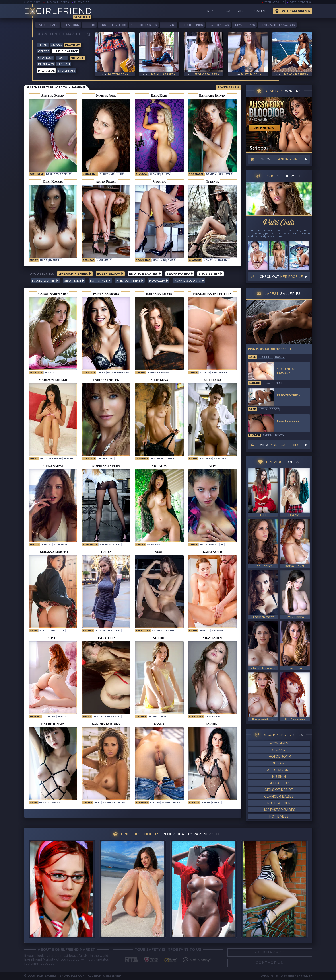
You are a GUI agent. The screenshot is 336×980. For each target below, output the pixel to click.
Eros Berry (211, 274)
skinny (153, 717)
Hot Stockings (192, 25)
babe (252, 357)
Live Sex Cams (48, 25)
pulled (155, 803)
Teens (43, 45)
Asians (56, 45)
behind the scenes (59, 175)
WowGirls (279, 743)
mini (163, 261)
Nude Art (169, 25)
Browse (281, 159)
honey (208, 261)
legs (163, 717)
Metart (77, 58)
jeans (176, 803)
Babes (193, 459)
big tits (194, 803)
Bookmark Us (228, 88)
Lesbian (64, 64)
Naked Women (45, 281)
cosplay (49, 717)
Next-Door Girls (144, 25)
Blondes (142, 803)
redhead (89, 261)
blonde (154, 175)
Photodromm (279, 757)
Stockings (67, 71)
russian (88, 631)
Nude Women (279, 803)
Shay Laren (213, 717)
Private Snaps (244, 25)
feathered (158, 459)
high (155, 261)
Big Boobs (143, 631)
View (280, 445)
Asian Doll (155, 545)
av (222, 545)
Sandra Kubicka (114, 803)
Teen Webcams (274, 2)
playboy (141, 175)
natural (55, 261)
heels (263, 409)
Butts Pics (100, 281)
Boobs (62, 58)
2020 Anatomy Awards (277, 25)
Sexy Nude (74, 281)
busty (166, 175)
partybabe (219, 373)
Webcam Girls (294, 11)
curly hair (107, 175)
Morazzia (159, 281)
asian (33, 631)
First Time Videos (113, 25)
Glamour (46, 58)
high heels (104, 261)
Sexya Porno (180, 274)
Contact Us (270, 963)
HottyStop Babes (279, 810)
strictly (220, 459)
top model (196, 175)
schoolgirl (47, 631)
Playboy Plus (218, 25)
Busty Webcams (300, 2)
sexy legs (114, 631)
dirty (101, 373)
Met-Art (279, 763)
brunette (225, 175)
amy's (203, 545)
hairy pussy (113, 717)
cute (61, 631)
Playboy (73, 45)
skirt (172, 261)
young (87, 717)
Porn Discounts (189, 281)
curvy (217, 803)
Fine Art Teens (130, 281)
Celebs (44, 52)
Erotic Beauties (145, 274)
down (166, 803)
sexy (98, 803)
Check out (281, 277)
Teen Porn (71, 25)
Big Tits (89, 25)
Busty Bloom (83, 2)
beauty (211, 175)
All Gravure (279, 770)
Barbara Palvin (159, 373)
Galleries (235, 11)
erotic (204, 631)
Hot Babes (279, 817)
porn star (37, 175)
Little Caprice (65, 52)
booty (62, 717)
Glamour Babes (279, 797)
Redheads (46, 64)
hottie (100, 631)
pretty (34, 545)
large (170, 631)
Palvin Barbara (118, 373)
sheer (206, 803)
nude (120, 175)
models (205, 373)
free (171, 459)
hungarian (90, 175)
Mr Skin (279, 777)
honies (69, 459)
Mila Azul (46, 71)
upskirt (141, 717)
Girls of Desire (279, 790)
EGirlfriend (58, 12)
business (206, 459)
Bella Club (279, 783)
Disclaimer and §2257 (296, 976)
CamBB (261, 11)
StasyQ (279, 750)
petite (98, 717)
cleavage (61, 545)
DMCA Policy (270, 976)
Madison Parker (51, 459)
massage (217, 631)
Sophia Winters (110, 545)
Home (211, 11)
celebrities (106, 459)
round (214, 545)
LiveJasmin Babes (57, 2)
